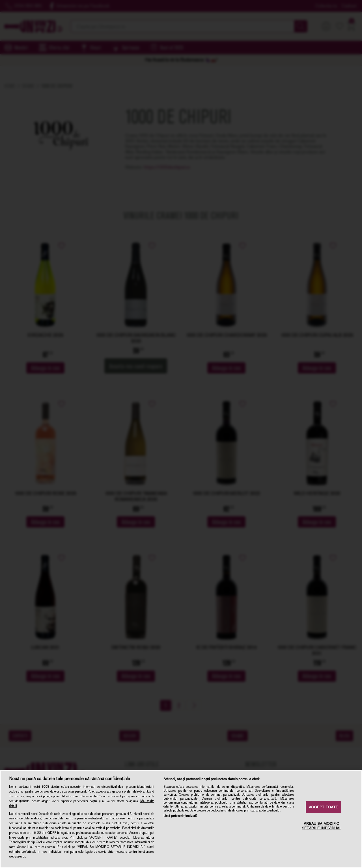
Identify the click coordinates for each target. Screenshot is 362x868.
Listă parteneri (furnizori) (180, 816)
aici (64, 837)
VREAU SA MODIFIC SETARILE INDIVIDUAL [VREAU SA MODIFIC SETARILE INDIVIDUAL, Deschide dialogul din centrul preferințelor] (321, 826)
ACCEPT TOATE (323, 807)
